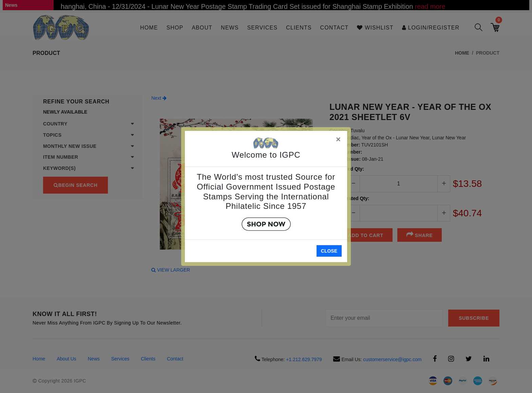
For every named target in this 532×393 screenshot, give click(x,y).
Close (329, 251)
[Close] (339, 138)
